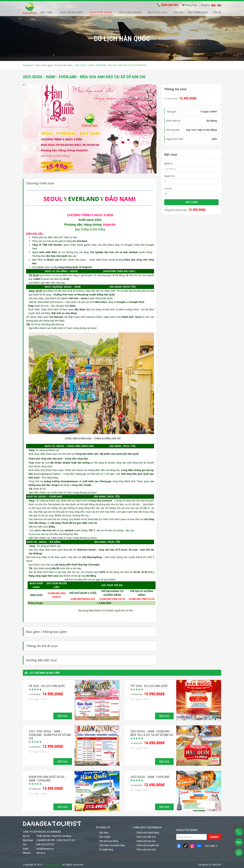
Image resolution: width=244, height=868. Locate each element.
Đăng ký (205, 4)
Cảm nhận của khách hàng (112, 845)
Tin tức (179, 12)
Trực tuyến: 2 (211, 846)
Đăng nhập (190, 4)
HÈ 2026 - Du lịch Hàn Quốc (47, 686)
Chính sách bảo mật (146, 850)
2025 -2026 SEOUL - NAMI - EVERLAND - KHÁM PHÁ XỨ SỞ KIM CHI (50, 735)
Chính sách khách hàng (148, 833)
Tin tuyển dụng (198, 12)
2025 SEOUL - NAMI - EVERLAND (150, 777)
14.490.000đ (154, 743)
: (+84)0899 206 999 (45, 840)
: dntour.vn (41, 853)
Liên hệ (217, 12)
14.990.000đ (53, 694)
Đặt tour (63, 716)
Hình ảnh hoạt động (109, 841)
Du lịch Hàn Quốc (64, 65)
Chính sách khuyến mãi (148, 845)
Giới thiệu (46, 12)
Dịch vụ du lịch (157, 12)
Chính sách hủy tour (146, 841)
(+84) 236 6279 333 (66, 840)
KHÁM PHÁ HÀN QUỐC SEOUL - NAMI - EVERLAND (48, 779)
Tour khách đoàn (130, 12)
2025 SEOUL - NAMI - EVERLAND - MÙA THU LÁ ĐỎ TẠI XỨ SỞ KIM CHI (152, 733)
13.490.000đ (53, 788)
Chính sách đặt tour (146, 837)
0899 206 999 (170, 5)
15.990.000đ (154, 694)
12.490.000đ (154, 785)
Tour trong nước (71, 12)
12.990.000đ (53, 746)
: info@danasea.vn (45, 849)
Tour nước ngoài (100, 12)
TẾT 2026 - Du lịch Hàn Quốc (149, 686)
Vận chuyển (105, 837)
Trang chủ (28, 65)
